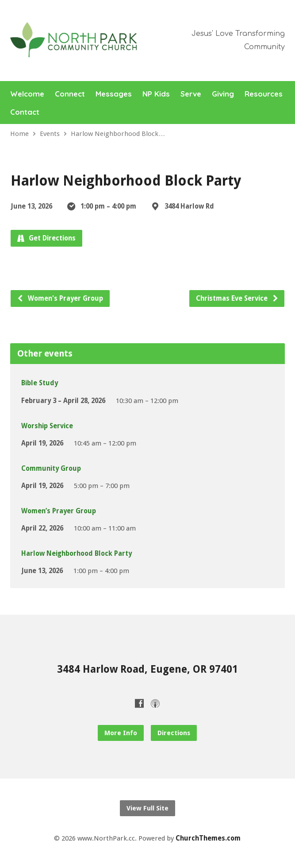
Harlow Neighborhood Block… (118, 134)
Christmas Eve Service (237, 298)
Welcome (27, 94)
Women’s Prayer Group (59, 511)
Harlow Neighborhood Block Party (77, 554)
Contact (25, 112)
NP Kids (156, 94)
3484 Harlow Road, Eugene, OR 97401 (147, 669)
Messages (114, 94)
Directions (174, 733)
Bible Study (40, 383)
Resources (264, 94)
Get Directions (46, 238)
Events (50, 134)
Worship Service (47, 426)
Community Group (51, 469)
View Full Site (147, 808)
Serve (191, 94)
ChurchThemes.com (208, 838)
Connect (70, 94)
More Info (121, 733)
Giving (223, 94)
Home (19, 134)
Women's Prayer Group (60, 298)
